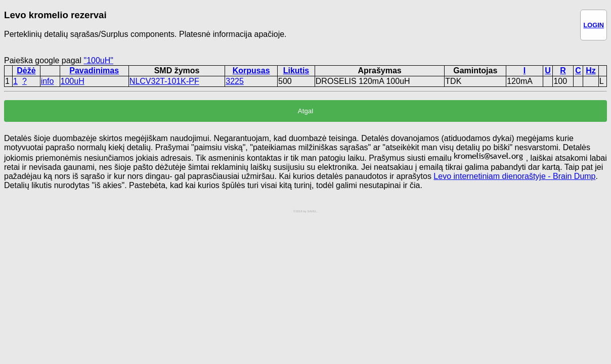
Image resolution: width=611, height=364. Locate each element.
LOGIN (594, 25)
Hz (591, 71)
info (48, 81)
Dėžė (26, 71)
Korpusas (251, 71)
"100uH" (98, 60)
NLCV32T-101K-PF (164, 81)
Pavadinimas (94, 71)
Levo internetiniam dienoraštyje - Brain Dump (514, 176)
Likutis (296, 71)
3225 (235, 81)
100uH (73, 81)
